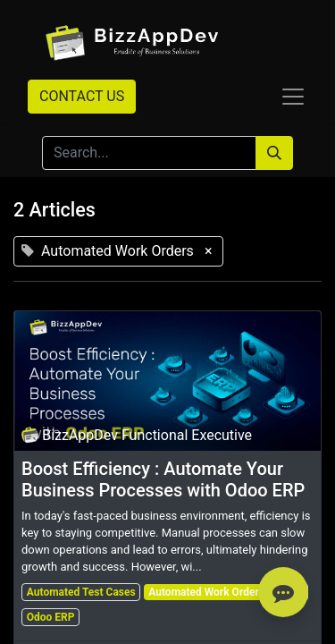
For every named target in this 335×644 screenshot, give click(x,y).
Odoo (291, 592)
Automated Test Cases (81, 592)
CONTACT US (82, 96)
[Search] (274, 153)
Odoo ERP (51, 617)
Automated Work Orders (206, 592)
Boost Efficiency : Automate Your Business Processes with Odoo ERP (163, 479)
